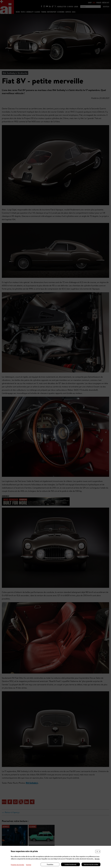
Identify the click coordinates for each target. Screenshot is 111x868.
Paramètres (50, 864)
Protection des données (17, 865)
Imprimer (29, 865)
